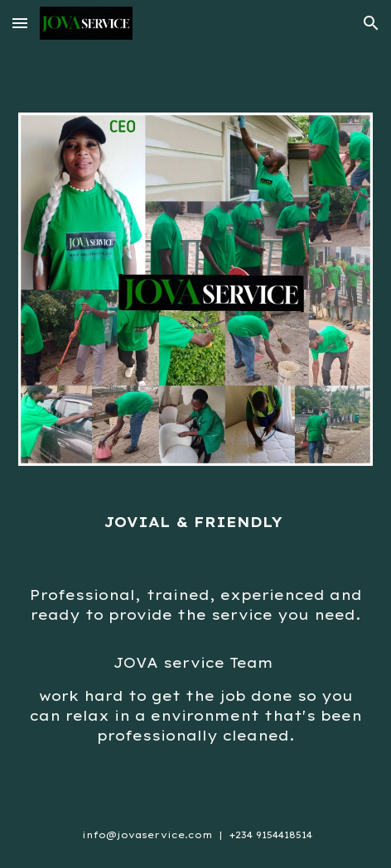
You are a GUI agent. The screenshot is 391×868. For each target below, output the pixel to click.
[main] (195, 522)
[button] (20, 23)
